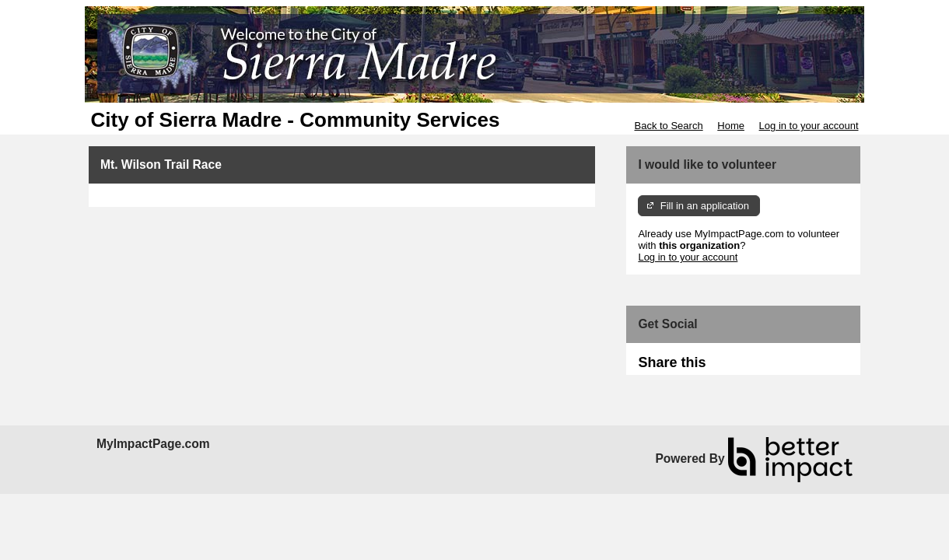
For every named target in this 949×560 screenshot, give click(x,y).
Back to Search (668, 126)
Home (731, 126)
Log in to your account (809, 126)
